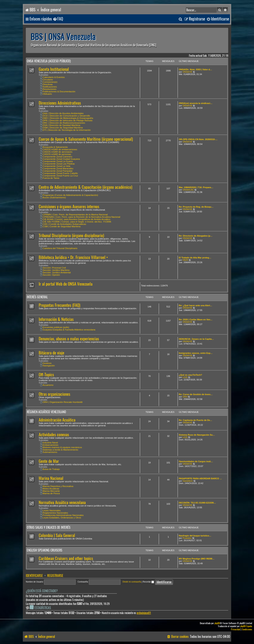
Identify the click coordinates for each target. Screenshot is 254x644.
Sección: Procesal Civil (53, 268)
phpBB (217, 623)
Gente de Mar (49, 461)
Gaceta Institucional (54, 69)
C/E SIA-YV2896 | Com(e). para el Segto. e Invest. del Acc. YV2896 (76, 222)
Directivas (46, 84)
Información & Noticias (56, 319)
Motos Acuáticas (50, 489)
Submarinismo (49, 452)
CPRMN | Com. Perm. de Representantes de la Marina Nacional (74, 215)
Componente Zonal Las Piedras (57, 164)
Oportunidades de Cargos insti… (196, 461)
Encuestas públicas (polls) (55, 327)
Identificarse (34, 576)
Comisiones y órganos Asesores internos (69, 206)
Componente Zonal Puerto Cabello (59, 173)
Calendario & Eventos (52, 77)
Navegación (47, 366)
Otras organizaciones (54, 394)
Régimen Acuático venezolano (46, 412)
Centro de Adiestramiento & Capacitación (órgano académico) (85, 187)
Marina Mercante (50, 491)
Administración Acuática (57, 420)
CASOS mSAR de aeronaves (56, 152)
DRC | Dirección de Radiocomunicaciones (63, 123)
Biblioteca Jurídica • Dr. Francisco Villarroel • (73, 257)
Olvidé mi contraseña (132, 582)
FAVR (185, 260)
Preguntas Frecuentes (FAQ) (59, 305)
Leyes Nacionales (50, 510)
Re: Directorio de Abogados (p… (196, 236)
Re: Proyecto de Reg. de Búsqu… (196, 207)
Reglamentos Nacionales (54, 513)
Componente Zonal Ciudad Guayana (60, 159)
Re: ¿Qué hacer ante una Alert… (195, 305)
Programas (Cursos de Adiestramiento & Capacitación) (69, 195)
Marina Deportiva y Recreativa (57, 486)
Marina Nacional (51, 478)
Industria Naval (49, 443)
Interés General (37, 297)
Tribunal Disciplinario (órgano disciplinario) (71, 235)
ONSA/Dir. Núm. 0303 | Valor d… (195, 69)
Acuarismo (47, 385)
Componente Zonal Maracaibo (57, 168)
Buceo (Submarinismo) (53, 197)
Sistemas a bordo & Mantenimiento (59, 450)
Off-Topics (46, 375)
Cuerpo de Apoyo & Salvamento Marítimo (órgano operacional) (86, 139)
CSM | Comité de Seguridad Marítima (60, 226)
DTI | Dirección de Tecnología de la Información (65, 130)
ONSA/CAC (188, 190)
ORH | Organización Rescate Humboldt (61, 402)
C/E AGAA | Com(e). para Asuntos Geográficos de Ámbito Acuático (75, 219)
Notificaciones (48, 87)
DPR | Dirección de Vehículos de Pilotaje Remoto (66, 120)
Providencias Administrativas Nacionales (62, 515)
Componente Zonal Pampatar (56, 171)
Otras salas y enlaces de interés (49, 527)
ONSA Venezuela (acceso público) (49, 61)
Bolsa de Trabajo (50, 469)
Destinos (46, 363)
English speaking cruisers (45, 550)
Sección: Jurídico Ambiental (55, 272)
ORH (185, 397)
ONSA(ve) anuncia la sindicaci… (196, 103)
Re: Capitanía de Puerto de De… (195, 420)
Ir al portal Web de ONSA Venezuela (66, 284)
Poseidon (187, 538)
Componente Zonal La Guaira (56, 161)
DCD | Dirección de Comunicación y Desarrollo (65, 116)
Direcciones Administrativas (60, 103)
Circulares (47, 80)
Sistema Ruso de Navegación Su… (197, 435)
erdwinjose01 (144, 613)
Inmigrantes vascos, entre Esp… (196, 353)
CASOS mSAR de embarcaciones (59, 149)
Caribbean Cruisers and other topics (66, 558)
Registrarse (55, 576)
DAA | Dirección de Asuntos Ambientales (62, 113)
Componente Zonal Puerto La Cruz (59, 176)
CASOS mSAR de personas (56, 154)
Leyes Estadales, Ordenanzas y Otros (61, 518)
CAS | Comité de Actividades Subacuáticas (63, 224)
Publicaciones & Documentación (58, 91)
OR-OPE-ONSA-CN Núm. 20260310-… (198, 139)
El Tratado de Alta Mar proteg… (195, 258)
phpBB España (246, 626)
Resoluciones (48, 89)
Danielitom (188, 481)
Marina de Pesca (50, 493)
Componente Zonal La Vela (55, 166)
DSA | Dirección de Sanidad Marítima (60, 125)
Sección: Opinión (50, 275)
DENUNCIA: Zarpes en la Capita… (196, 339)
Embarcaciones (49, 445)
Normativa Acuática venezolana (62, 502)
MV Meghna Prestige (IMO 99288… (197, 559)
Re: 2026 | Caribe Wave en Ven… (196, 320)
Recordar (148, 582)
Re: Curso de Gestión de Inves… (196, 394)
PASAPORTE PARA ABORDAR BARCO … (200, 478)
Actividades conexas (54, 435)
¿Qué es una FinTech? (190, 375)
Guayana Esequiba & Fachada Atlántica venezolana (68, 330)
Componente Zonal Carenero (56, 157)
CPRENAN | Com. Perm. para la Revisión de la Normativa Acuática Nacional (80, 217)
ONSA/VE (187, 72)
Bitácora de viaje (51, 353)
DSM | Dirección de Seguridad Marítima (61, 128)
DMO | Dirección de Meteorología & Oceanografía (67, 118)
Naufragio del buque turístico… (195, 536)
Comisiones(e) (49, 82)
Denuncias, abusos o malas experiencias (69, 339)
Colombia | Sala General (57, 535)
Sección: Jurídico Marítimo (55, 270)
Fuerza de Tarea (50, 178)
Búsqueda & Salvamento (54, 147)
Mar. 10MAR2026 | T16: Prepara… (196, 187)
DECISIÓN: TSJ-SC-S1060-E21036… (197, 503)
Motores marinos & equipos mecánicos (61, 447)
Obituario (46, 94)
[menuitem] (58, 19)
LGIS (185, 377)
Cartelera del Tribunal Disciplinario (59, 248)
